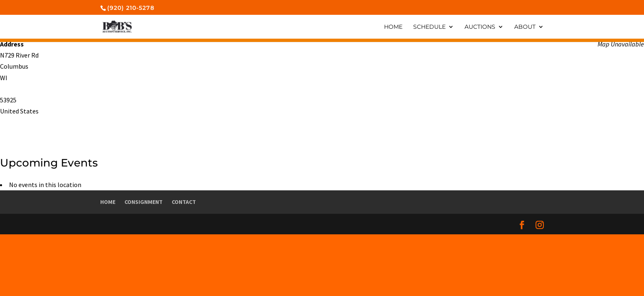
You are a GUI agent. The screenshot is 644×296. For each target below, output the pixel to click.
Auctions (480, 27)
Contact (184, 202)
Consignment (144, 202)
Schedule (429, 27)
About (525, 27)
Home (393, 27)
